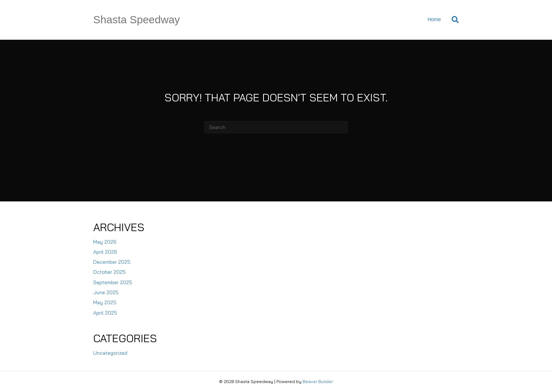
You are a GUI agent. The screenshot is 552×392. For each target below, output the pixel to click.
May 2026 (105, 242)
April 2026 (105, 252)
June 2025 (106, 292)
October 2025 (110, 272)
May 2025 (105, 302)
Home (434, 19)
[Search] (453, 20)
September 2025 (113, 282)
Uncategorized (110, 353)
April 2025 (105, 313)
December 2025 (112, 262)
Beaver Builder (318, 381)
